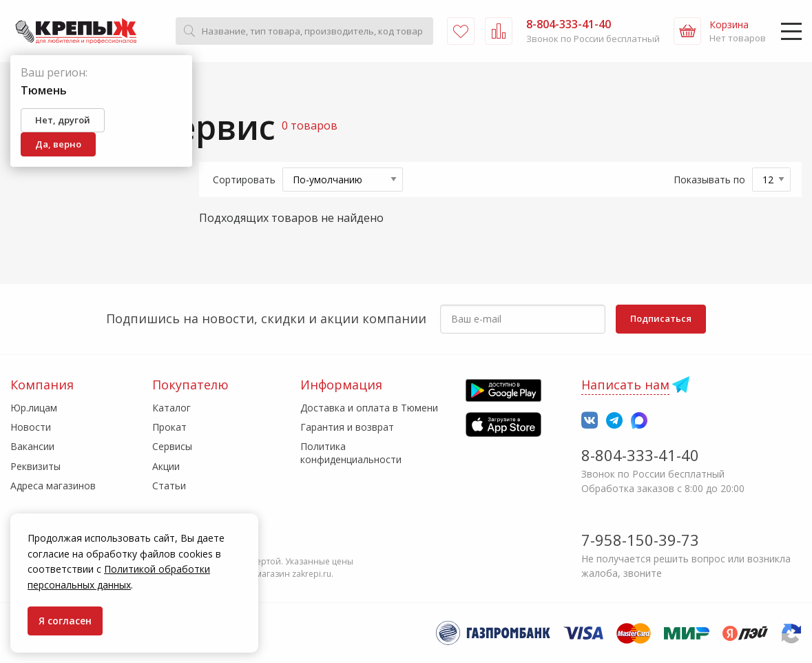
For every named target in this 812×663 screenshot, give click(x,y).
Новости (31, 427)
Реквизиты (35, 466)
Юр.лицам (34, 408)
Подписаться (661, 318)
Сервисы (172, 446)
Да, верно (58, 144)
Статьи (169, 486)
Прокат (169, 427)
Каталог (171, 408)
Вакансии (32, 446)
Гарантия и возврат (347, 427)
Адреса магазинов (53, 486)
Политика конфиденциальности (351, 452)
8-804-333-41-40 (640, 455)
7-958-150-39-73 (640, 540)
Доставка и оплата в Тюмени (369, 408)
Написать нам (625, 385)
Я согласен (65, 621)
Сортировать (244, 180)
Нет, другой (63, 120)
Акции (166, 466)
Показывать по (709, 180)
